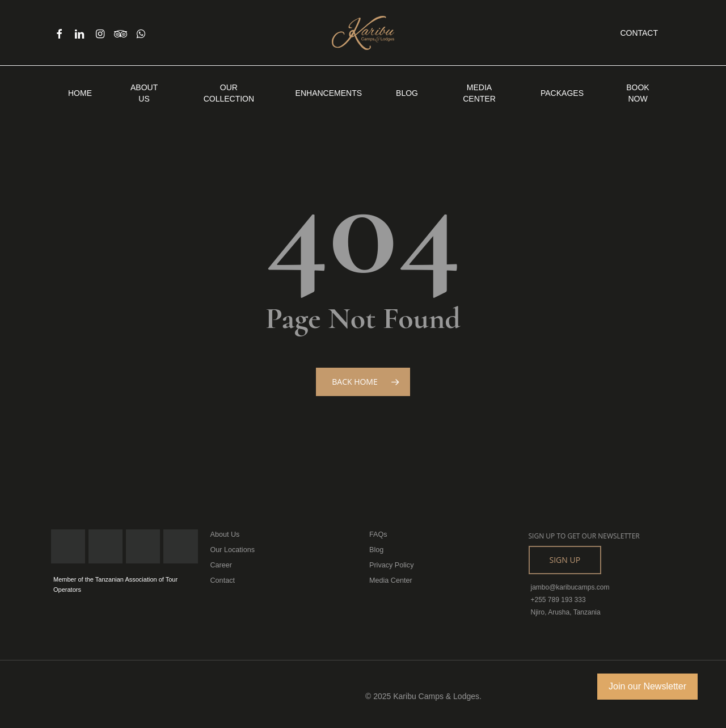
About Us (224, 535)
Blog (376, 549)
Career (221, 564)
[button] (565, 560)
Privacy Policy (391, 564)
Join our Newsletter (647, 686)
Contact (222, 579)
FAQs (378, 535)
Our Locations (232, 549)
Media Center (390, 579)
